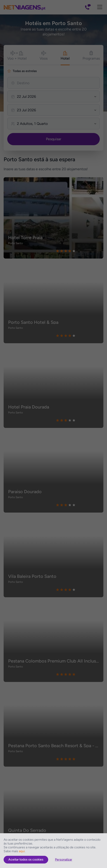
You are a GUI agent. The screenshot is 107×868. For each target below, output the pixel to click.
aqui (22, 851)
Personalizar (64, 860)
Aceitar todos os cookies (26, 860)
